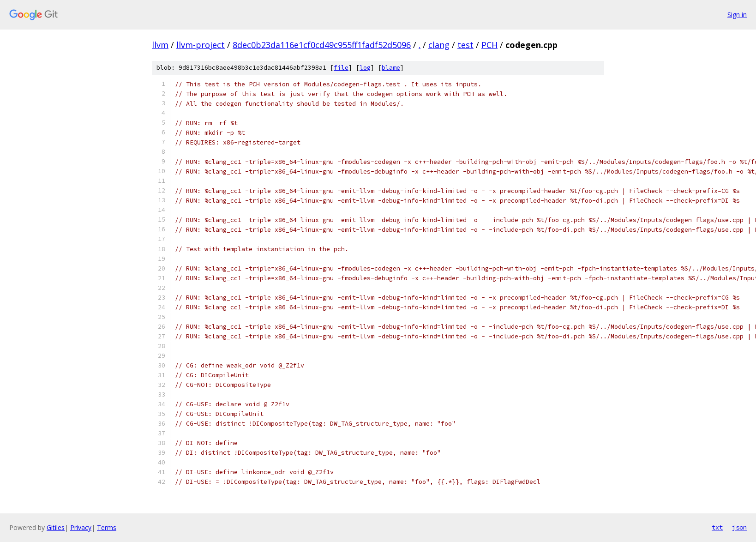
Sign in (737, 15)
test (465, 45)
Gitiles (56, 527)
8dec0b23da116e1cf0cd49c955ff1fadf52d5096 (322, 45)
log (365, 68)
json (739, 527)
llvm (160, 45)
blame (391, 68)
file (341, 68)
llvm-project (201, 45)
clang (439, 45)
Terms (107, 527)
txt (717, 527)
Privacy (81, 527)
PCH (489, 45)
